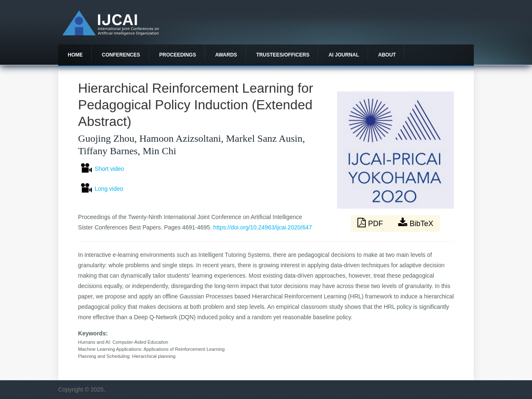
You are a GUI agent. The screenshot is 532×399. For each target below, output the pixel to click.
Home (75, 55)
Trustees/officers (283, 55)
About (387, 55)
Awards (226, 55)
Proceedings (178, 55)
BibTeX (416, 223)
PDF (371, 223)
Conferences (121, 55)
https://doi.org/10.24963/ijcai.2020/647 (262, 227)
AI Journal (344, 55)
